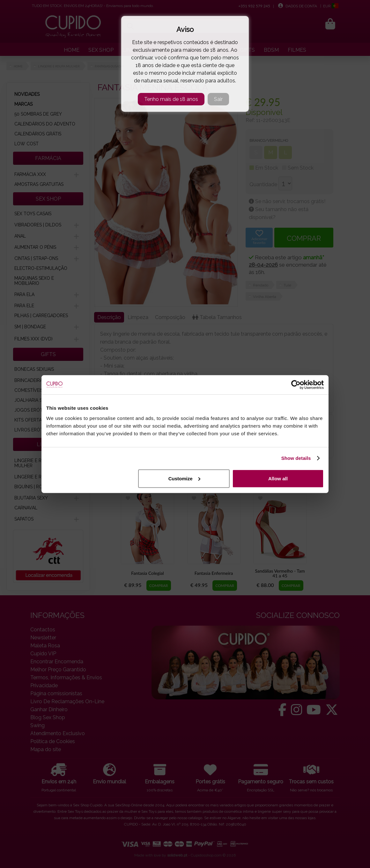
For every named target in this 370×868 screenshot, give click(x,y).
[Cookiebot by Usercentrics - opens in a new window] (296, 385)
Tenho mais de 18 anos (171, 99)
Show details (296, 458)
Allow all (278, 478)
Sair (218, 99)
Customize (184, 478)
